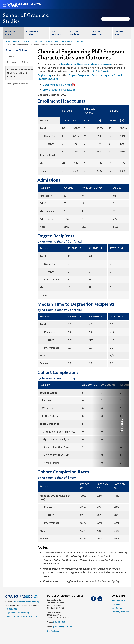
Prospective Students (38, 32)
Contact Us (13, 57)
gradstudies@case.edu (62, 626)
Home (8, 42)
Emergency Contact (17, 84)
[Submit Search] (127, 19)
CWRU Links (119, 596)
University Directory (120, 612)
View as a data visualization (59, 90)
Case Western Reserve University (26, 602)
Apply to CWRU (118, 601)
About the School (14, 32)
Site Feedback (53, 631)
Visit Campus (117, 608)
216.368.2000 (11, 609)
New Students (60, 32)
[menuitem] (13, 33)
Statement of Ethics (17, 62)
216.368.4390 (59, 622)
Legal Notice (11, 613)
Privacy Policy (23, 613)
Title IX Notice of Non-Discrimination (21, 616)
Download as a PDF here (57, 85)
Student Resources (102, 32)
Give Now (116, 604)
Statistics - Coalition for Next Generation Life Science (59, 42)
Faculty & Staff (123, 32)
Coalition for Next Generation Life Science (86, 64)
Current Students (80, 32)
